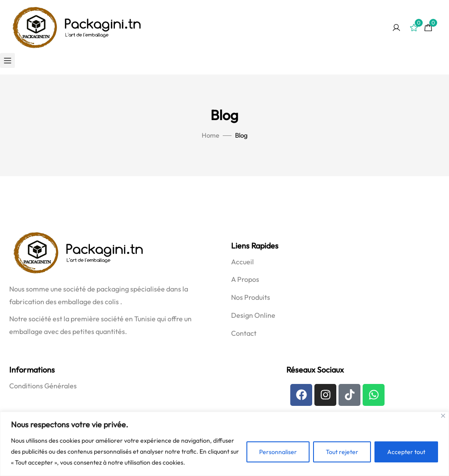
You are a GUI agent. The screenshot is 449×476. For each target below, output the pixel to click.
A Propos (245, 279)
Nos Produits (251, 297)
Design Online (253, 315)
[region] (224, 444)
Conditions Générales (43, 386)
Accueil (242, 262)
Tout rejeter (342, 452)
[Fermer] (443, 416)
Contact (244, 333)
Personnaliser (278, 452)
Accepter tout (406, 452)
